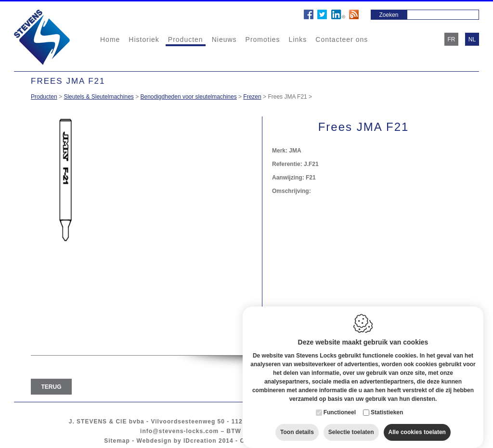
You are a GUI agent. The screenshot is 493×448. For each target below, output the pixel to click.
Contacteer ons (342, 39)
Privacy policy (313, 441)
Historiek (144, 39)
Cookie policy (262, 441)
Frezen (252, 97)
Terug (52, 387)
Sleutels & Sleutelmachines (98, 97)
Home (110, 39)
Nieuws (224, 39)
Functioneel (340, 403)
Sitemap (117, 441)
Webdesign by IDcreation (177, 441)
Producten (186, 39)
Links (298, 39)
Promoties (263, 39)
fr (452, 39)
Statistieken (387, 403)
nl (472, 39)
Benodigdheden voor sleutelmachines (189, 97)
